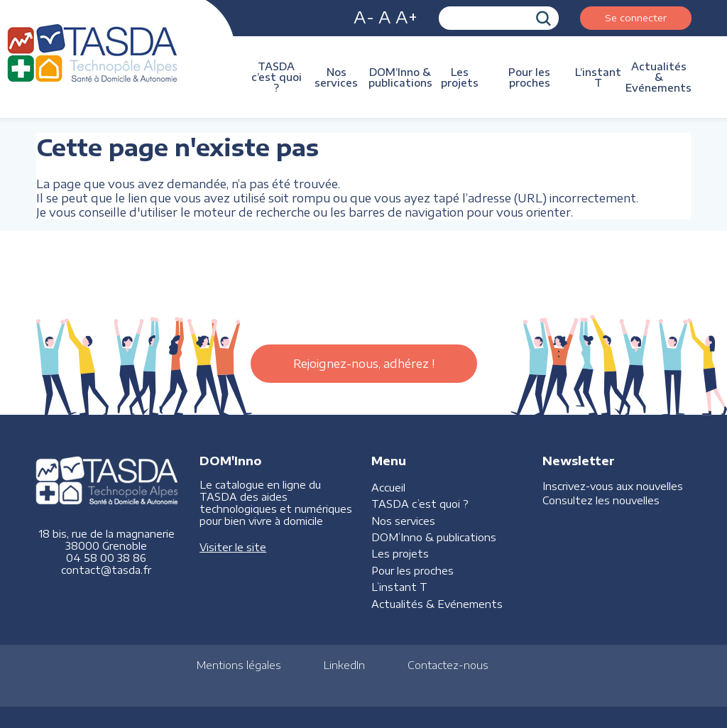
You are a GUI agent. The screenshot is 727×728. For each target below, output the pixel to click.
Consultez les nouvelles (601, 500)
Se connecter (636, 17)
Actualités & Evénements (658, 77)
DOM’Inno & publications (400, 77)
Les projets (460, 77)
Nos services (336, 77)
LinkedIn (344, 665)
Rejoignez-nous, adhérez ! (364, 364)
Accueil (388, 488)
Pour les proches (529, 77)
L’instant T (598, 77)
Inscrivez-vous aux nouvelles (613, 486)
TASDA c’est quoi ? (277, 77)
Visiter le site (233, 547)
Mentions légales (239, 665)
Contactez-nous (448, 665)
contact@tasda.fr (106, 570)
